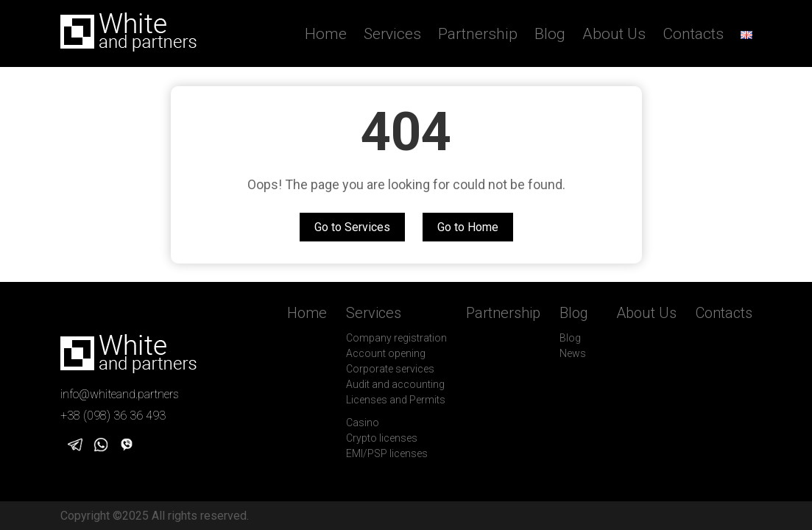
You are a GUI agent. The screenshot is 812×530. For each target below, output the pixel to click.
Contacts (693, 34)
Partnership (478, 34)
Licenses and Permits (396, 400)
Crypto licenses (382, 438)
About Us (614, 34)
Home (326, 34)
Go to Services (352, 227)
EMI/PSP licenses (387, 453)
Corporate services (390, 369)
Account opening (386, 353)
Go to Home (468, 227)
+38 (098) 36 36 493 (113, 416)
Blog (550, 34)
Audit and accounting (395, 384)
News (573, 353)
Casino (363, 423)
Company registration (396, 338)
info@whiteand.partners (120, 394)
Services (392, 34)
